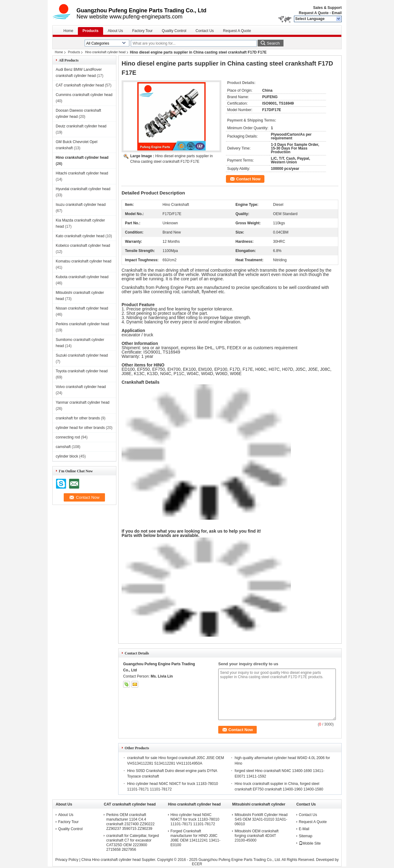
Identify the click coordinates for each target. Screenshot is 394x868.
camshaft (63, 447)
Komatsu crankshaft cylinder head (84, 261)
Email (337, 13)
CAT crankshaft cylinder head (80, 85)
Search (273, 43)
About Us (115, 31)
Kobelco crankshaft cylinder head (83, 246)
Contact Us (205, 31)
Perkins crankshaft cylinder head (82, 324)
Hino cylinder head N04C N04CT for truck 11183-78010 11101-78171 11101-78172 (195, 819)
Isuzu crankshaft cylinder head (81, 205)
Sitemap (306, 836)
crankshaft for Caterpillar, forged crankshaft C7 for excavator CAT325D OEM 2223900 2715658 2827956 (133, 843)
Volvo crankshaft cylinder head (81, 387)
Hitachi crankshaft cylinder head (82, 173)
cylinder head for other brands (80, 428)
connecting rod (68, 437)
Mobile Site (310, 843)
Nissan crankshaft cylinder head (82, 308)
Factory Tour (142, 31)
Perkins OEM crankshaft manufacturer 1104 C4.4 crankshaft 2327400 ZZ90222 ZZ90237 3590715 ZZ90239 (130, 822)
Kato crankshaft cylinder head (80, 236)
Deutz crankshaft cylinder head (81, 126)
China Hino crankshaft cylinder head (111, 860)
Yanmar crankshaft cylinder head (83, 402)
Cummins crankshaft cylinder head (84, 95)
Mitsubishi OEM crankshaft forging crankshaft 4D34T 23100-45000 (257, 836)
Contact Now (248, 179)
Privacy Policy (67, 860)
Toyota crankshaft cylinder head (82, 371)
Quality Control (174, 31)
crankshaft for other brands (78, 418)
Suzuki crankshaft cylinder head (82, 355)
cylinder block (67, 456)
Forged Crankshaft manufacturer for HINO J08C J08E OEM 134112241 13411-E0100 (195, 838)
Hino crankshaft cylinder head (105, 52)
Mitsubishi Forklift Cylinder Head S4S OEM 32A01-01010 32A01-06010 (261, 819)
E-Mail (304, 829)
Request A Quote (314, 13)
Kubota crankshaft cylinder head (82, 277)
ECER (197, 864)
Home (68, 31)
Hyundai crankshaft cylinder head (83, 189)
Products (90, 31)
